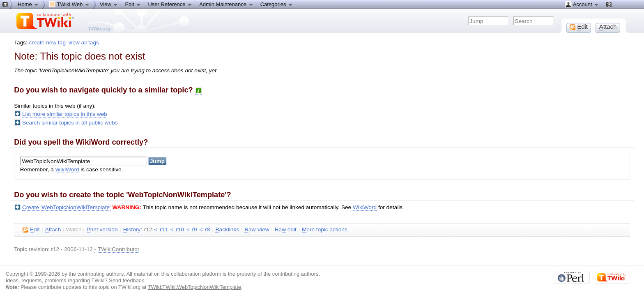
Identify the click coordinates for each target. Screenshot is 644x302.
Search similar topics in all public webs (70, 123)
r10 (180, 229)
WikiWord (67, 169)
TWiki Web (69, 4)
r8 (207, 229)
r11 (164, 229)
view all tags (84, 43)
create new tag (47, 43)
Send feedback (126, 280)
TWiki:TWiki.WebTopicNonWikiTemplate (194, 287)
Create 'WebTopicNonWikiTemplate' (67, 207)
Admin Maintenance (227, 4)
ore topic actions (325, 230)
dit (31, 230)
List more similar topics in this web (65, 114)
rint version (102, 230)
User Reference (170, 4)
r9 (195, 229)
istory (132, 230)
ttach (53, 230)
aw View (257, 230)
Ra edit (286, 230)
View (109, 4)
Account (582, 4)
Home (28, 4)
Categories (277, 4)
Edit (133, 4)
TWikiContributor (119, 249)
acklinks (227, 230)
